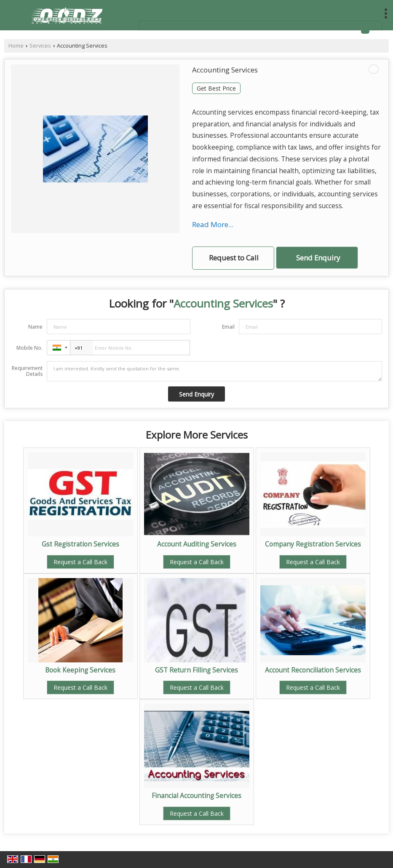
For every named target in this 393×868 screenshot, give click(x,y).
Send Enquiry (318, 258)
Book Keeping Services (80, 670)
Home (16, 46)
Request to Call (234, 258)
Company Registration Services (313, 544)
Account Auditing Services (197, 544)
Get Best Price (216, 88)
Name (35, 327)
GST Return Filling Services (196, 670)
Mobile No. (29, 348)
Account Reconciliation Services (313, 670)
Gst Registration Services (80, 544)
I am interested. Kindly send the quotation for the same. (214, 371)
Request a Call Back (80, 562)
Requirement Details (27, 371)
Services (40, 46)
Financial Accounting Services (196, 796)
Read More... (213, 224)
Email (228, 327)
